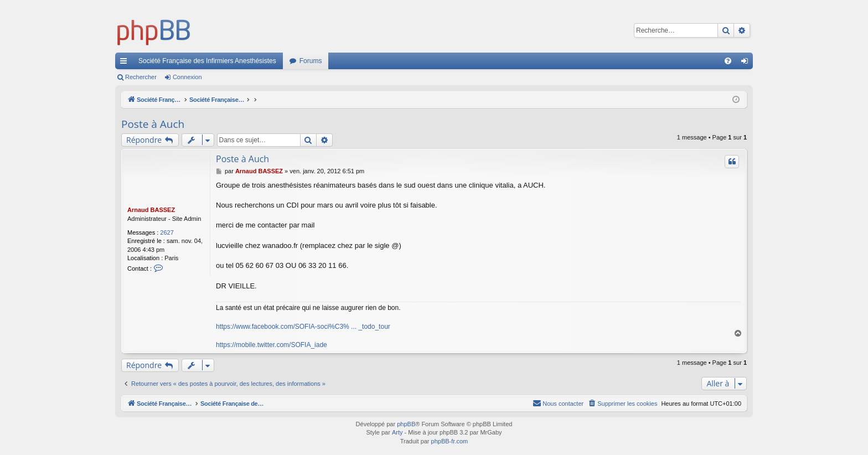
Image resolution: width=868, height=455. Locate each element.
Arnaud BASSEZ (151, 210)
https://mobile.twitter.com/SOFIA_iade (272, 345)
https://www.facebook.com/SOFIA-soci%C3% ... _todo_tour (303, 327)
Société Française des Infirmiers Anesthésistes (207, 61)
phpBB (406, 424)
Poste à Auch (153, 124)
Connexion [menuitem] (747, 63)
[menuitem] (728, 61)
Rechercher (141, 77)
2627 (167, 232)
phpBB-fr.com (450, 441)
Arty (397, 432)
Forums (311, 61)
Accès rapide (126, 63)
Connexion (187, 77)
